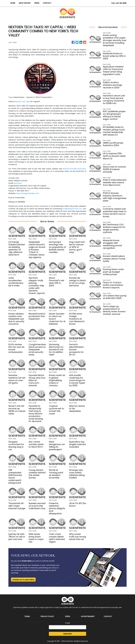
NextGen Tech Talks (23, 102)
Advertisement (88, 616)
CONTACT (47, 3)
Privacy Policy (47, 616)
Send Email (18, 183)
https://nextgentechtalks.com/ (29, 193)
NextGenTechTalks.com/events (72, 169)
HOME (13, 3)
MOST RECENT (25, 3)
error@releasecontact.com (74, 209)
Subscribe (67, 634)
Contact (108, 616)
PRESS (37, 3)
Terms (27, 616)
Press (68, 616)
